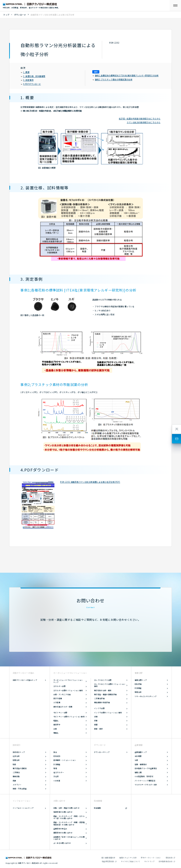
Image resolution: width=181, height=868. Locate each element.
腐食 (14, 781)
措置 (96, 725)
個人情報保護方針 (108, 858)
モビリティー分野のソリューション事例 (69, 717)
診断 (96, 721)
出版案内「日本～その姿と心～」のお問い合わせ (69, 838)
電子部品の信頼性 (20, 768)
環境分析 (138, 692)
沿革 (136, 760)
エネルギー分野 (60, 686)
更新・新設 (99, 729)
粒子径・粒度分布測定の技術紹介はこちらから (140, 118)
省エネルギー (59, 772)
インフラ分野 (99, 708)
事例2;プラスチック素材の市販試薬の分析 (113, 79)
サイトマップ (149, 861)
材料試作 (57, 756)
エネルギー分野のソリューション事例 (68, 690)
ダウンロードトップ (102, 752)
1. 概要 (25, 72)
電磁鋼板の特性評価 (102, 702)
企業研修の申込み (60, 829)
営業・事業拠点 (141, 764)
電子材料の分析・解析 (103, 690)
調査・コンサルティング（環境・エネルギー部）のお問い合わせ (69, 817)
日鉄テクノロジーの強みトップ (25, 680)
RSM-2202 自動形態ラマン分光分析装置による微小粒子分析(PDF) (90, 482)
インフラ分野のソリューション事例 (108, 713)
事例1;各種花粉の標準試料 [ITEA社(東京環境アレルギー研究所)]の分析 (126, 75)
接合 (55, 752)
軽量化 (56, 721)
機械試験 (16, 776)
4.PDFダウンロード (31, 84)
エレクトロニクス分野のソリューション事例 (110, 685)
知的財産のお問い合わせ (63, 812)
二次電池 (16, 772)
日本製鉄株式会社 (166, 861)
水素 (55, 729)
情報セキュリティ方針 (128, 858)
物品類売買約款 (108, 861)
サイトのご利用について (131, 861)
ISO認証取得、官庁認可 (144, 776)
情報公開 (138, 772)
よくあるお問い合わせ (62, 843)
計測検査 (138, 688)
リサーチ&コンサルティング (146, 696)
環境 (55, 768)
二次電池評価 (99, 698)
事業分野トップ (141, 680)
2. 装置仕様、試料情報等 (33, 76)
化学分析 (16, 756)
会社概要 (138, 756)
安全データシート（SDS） (151, 858)
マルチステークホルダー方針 (146, 785)
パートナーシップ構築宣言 (145, 781)
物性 (14, 764)
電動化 (56, 733)
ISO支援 (57, 781)
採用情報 (97, 808)
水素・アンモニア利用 (62, 694)
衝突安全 (57, 725)
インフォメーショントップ (23, 808)
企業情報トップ (141, 752)
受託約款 (169, 858)
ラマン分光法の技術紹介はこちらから (143, 122)
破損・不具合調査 (20, 789)
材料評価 (138, 684)
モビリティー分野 (60, 713)
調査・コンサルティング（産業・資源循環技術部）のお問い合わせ (69, 823)
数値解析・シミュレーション (65, 760)
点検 (96, 717)
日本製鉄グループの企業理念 (146, 768)
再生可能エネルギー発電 (63, 707)
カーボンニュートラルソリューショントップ (68, 681)
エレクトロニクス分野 (103, 680)
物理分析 (16, 760)
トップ (6, 15)
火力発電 (57, 702)
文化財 (56, 776)
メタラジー (17, 785)
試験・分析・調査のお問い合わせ (66, 808)
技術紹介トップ (19, 752)
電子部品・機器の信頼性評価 (105, 694)
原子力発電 (58, 698)
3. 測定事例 (27, 80)
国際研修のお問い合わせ (63, 833)
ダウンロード (20, 15)
